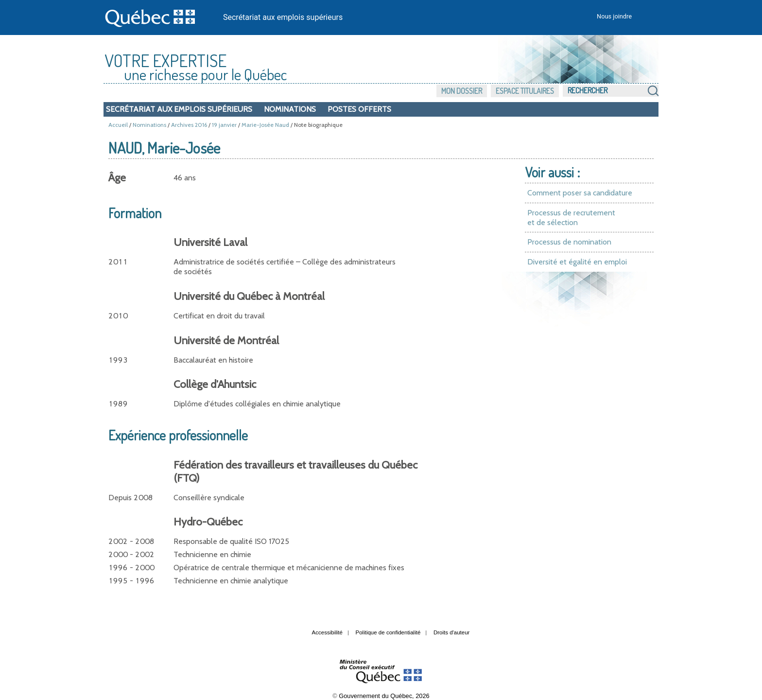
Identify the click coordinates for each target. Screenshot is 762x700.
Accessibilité (327, 632)
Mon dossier (462, 91)
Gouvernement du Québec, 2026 (384, 696)
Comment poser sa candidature (580, 193)
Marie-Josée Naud (265, 125)
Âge (117, 178)
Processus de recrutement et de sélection (571, 218)
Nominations (290, 109)
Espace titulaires (525, 91)
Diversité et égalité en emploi (577, 262)
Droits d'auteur (452, 632)
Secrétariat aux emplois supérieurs (283, 17)
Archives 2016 (189, 125)
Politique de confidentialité (388, 632)
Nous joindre (614, 16)
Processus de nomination (569, 242)
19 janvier (224, 125)
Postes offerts (359, 109)
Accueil (118, 125)
